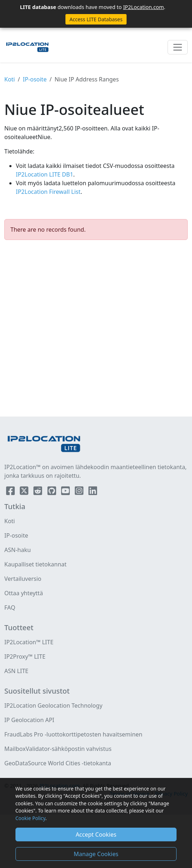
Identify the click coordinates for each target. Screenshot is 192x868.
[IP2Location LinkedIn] (93, 492)
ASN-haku (18, 550)
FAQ (10, 607)
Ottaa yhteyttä (24, 593)
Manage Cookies (96, 854)
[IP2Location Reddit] (38, 492)
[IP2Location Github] (52, 492)
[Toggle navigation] (178, 47)
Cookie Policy (30, 818)
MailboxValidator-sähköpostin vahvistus (58, 749)
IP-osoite (35, 79)
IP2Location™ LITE (29, 642)
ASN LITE (16, 671)
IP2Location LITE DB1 (45, 174)
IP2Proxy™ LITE (25, 656)
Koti (10, 79)
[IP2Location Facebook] (11, 492)
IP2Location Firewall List (48, 192)
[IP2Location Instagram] (80, 492)
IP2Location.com (143, 7)
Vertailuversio (23, 579)
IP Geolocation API (29, 720)
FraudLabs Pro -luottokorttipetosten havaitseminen (73, 734)
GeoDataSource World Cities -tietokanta (58, 763)
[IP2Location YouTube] (66, 492)
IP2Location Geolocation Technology (53, 705)
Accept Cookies (96, 834)
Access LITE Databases (96, 19)
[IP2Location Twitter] (25, 492)
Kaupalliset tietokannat (35, 564)
